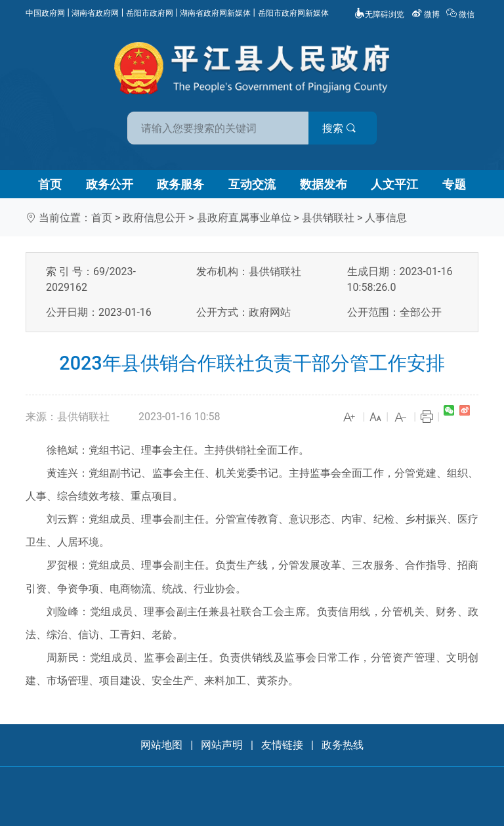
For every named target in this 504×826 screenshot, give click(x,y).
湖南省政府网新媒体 (215, 13)
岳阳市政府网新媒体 (293, 13)
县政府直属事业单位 (244, 218)
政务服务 (180, 184)
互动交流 (252, 184)
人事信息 (386, 218)
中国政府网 (45, 13)
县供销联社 (328, 218)
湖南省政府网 (95, 13)
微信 (461, 14)
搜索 (346, 128)
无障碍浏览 (379, 14)
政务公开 (110, 184)
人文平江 (394, 184)
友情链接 (282, 745)
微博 (427, 14)
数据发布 (324, 184)
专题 (454, 184)
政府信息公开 (154, 218)
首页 (50, 184)
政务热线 (343, 745)
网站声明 (222, 745)
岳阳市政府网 (150, 13)
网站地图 (161, 745)
